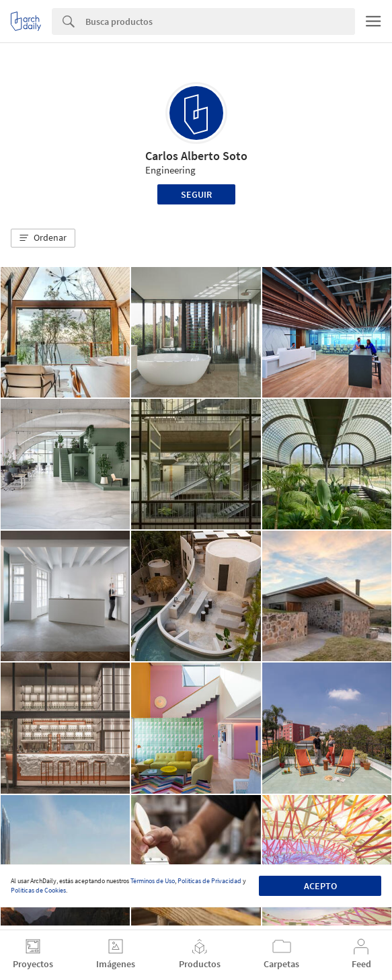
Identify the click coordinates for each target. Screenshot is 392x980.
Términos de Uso (153, 881)
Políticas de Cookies (38, 890)
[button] (43, 238)
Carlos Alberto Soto (196, 156)
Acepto (320, 886)
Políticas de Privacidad (209, 881)
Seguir (196, 194)
